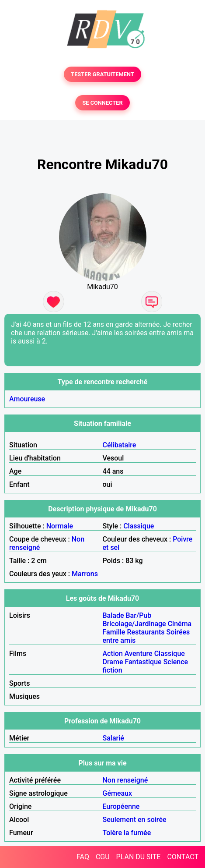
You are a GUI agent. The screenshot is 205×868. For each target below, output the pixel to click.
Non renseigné (125, 780)
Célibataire (120, 445)
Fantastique (143, 662)
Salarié (113, 738)
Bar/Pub (139, 615)
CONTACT (183, 857)
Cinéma (180, 624)
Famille (114, 632)
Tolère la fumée (127, 833)
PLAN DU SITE (139, 857)
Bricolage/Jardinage (134, 624)
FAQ (83, 857)
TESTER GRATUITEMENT (102, 74)
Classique (139, 526)
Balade (113, 615)
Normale (60, 526)
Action (113, 654)
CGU (103, 857)
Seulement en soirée (135, 820)
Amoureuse (27, 399)
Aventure (139, 654)
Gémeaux (118, 793)
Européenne (121, 806)
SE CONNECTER (102, 103)
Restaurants (146, 632)
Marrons (85, 574)
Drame (113, 662)
